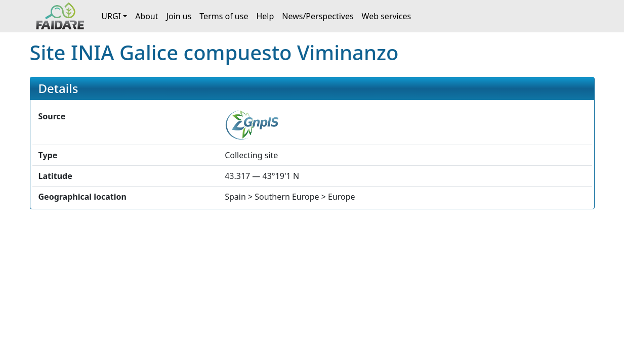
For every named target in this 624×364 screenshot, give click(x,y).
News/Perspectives (318, 16)
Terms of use (224, 16)
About (147, 16)
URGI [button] (111, 16)
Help (265, 16)
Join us (179, 16)
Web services (387, 16)
